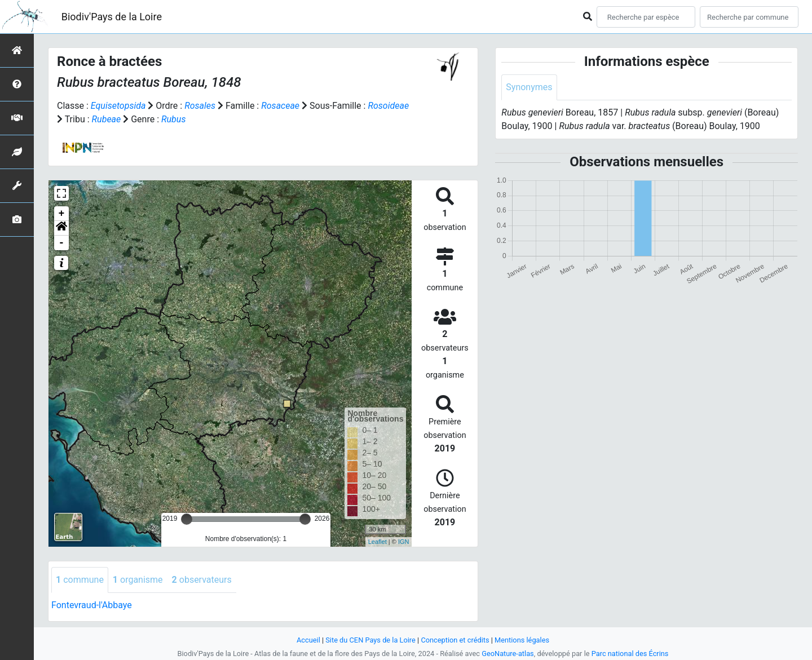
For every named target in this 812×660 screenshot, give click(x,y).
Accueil (308, 640)
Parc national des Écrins (630, 654)
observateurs (202, 580)
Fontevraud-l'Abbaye (92, 605)
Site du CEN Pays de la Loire (370, 640)
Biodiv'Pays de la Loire (112, 17)
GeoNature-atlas (508, 654)
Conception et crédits (455, 640)
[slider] (187, 519)
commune (80, 580)
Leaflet (378, 542)
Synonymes (529, 87)
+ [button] (62, 214)
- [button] (62, 243)
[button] (61, 228)
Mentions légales (522, 640)
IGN (404, 542)
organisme (138, 580)
